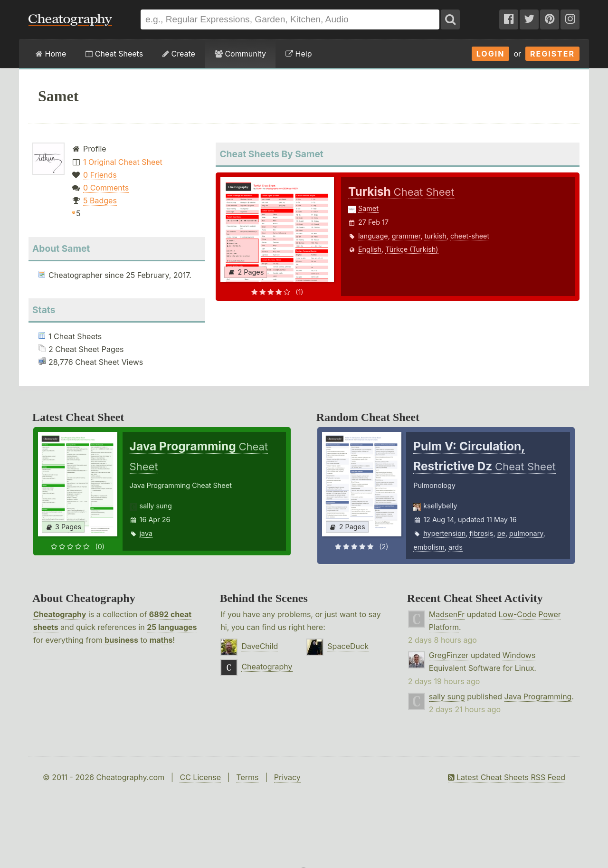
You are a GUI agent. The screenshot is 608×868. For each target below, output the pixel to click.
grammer (406, 236)
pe (501, 533)
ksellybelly (440, 506)
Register (552, 54)
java (146, 533)
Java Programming (538, 696)
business (121, 640)
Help (299, 54)
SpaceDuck (348, 646)
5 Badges (100, 200)
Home (51, 54)
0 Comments (106, 188)
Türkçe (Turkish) (412, 249)
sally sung (156, 506)
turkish (435, 236)
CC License (200, 777)
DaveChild (260, 646)
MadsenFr (447, 614)
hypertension (444, 533)
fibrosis (481, 533)
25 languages (172, 627)
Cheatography (60, 614)
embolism (429, 547)
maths (161, 640)
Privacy (287, 777)
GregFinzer (449, 655)
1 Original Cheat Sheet (123, 162)
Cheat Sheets (114, 54)
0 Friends (100, 175)
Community (240, 54)
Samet (368, 208)
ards (456, 547)
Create (179, 54)
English (370, 249)
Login (491, 54)
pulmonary (526, 533)
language (373, 236)
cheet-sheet (470, 236)
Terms (247, 777)
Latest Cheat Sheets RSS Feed (507, 777)
